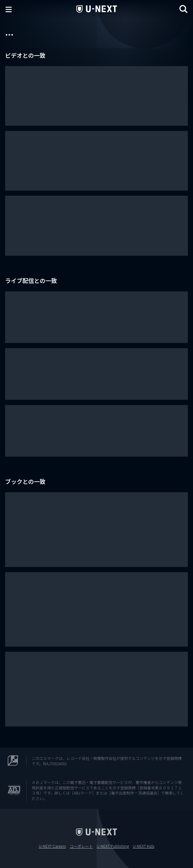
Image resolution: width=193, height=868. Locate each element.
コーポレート (81, 846)
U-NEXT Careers (52, 846)
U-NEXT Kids (143, 846)
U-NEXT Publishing (113, 846)
